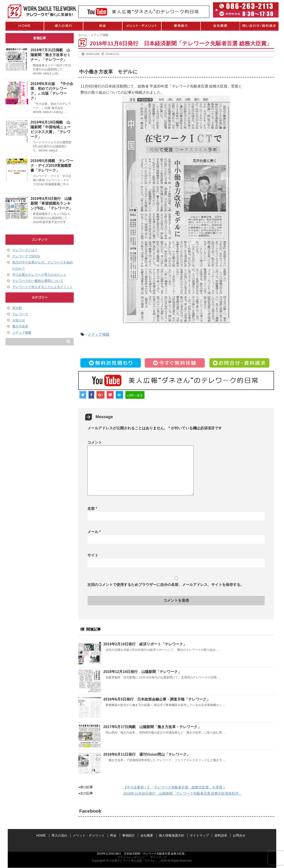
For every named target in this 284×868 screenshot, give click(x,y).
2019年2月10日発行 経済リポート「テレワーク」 (145, 644)
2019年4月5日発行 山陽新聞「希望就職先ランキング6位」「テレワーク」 (52, 203)
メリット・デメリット (89, 835)
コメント (95, 442)
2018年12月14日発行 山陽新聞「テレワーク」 (142, 672)
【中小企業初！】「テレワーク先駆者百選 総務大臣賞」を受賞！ (175, 787)
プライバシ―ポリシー (131, 857)
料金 (113, 835)
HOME (41, 835)
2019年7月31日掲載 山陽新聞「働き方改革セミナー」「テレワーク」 (51, 55)
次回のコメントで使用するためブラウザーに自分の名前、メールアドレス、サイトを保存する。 (166, 585)
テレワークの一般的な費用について (38, 281)
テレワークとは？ (25, 250)
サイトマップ (199, 835)
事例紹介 (129, 835)
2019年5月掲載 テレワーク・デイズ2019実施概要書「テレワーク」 (52, 166)
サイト (93, 555)
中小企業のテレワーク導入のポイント (39, 275)
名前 (92, 509)
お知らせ (19, 320)
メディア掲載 (99, 334)
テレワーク (20, 314)
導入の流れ (59, 835)
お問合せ (239, 835)
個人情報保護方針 (172, 835)
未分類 (17, 308)
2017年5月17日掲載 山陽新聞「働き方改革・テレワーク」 (152, 727)
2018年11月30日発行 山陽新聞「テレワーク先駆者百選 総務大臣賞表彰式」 (183, 793)
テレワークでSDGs (26, 256)
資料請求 (221, 835)
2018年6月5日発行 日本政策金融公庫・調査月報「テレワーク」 (157, 699)
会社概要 (147, 835)
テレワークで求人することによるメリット (43, 287)
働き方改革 (20, 326)
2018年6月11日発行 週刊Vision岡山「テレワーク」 (147, 754)
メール (94, 532)
